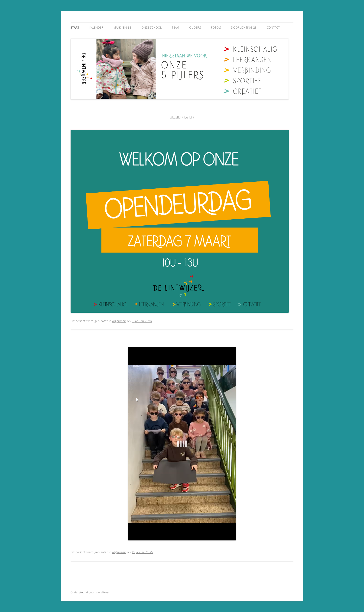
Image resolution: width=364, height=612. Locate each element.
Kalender (96, 28)
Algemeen (119, 321)
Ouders (195, 28)
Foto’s (216, 28)
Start (75, 28)
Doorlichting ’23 (244, 28)
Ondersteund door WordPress (90, 592)
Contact (273, 28)
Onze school (151, 28)
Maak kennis (122, 28)
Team (175, 28)
